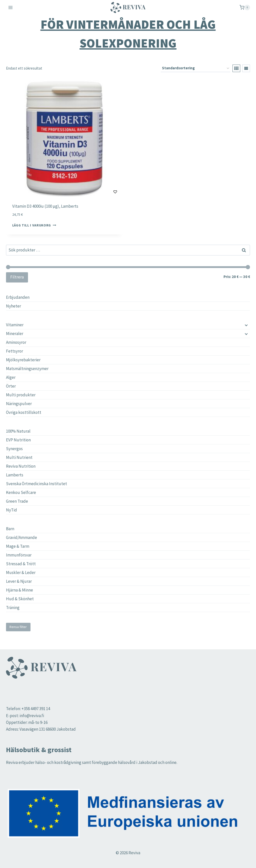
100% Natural (18, 431)
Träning (13, 608)
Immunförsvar (19, 555)
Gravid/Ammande (21, 537)
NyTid (11, 510)
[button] (103, 192)
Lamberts (15, 475)
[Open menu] (11, 7)
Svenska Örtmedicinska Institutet (36, 484)
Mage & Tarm (18, 546)
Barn (10, 529)
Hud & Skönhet (20, 599)
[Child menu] (246, 325)
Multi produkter (21, 395)
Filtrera (17, 277)
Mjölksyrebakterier (23, 360)
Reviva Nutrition (21, 466)
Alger (11, 377)
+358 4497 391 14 (36, 709)
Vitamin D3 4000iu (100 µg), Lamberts (45, 206)
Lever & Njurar (19, 581)
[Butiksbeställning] (195, 68)
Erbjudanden (18, 297)
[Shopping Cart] (245, 8)
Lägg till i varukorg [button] (34, 225)
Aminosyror (16, 342)
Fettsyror (14, 351)
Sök (244, 250)
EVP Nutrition (18, 440)
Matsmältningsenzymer (27, 369)
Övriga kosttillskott (24, 412)
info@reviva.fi (32, 716)
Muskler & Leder (21, 572)
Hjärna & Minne (19, 590)
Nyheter (13, 306)
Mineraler (15, 334)
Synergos (14, 449)
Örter (11, 386)
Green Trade (17, 501)
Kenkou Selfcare (21, 492)
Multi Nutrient (19, 457)
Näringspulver (19, 404)
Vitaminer (15, 325)
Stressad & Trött (21, 564)
